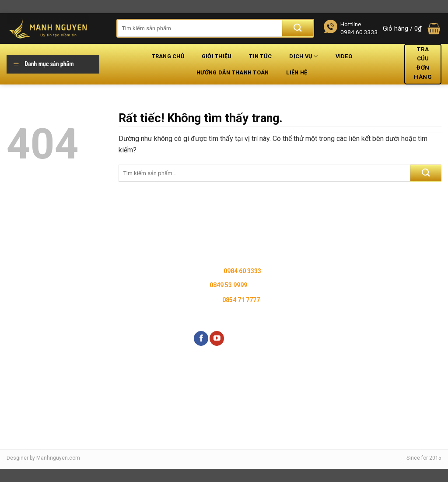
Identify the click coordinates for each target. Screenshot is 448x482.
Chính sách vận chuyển (121, 299)
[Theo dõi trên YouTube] (217, 338)
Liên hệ (297, 72)
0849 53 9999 (228, 285)
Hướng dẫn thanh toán (233, 72)
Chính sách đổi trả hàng (122, 284)
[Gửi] (298, 28)
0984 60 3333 (242, 271)
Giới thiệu (217, 56)
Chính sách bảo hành (119, 253)
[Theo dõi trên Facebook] (201, 338)
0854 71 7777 (241, 300)
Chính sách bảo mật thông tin (130, 268)
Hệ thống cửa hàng (42, 268)
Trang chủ (168, 56)
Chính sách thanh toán (121, 314)
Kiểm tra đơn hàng (41, 337)
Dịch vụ (303, 56)
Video (344, 56)
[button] (412, 29)
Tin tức (260, 56)
